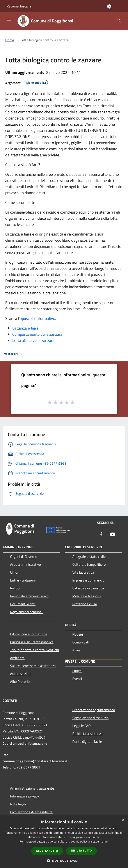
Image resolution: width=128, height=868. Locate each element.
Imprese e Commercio (88, 580)
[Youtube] (113, 535)
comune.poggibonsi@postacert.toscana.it (35, 761)
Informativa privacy (25, 796)
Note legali (18, 804)
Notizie (78, 634)
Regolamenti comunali (27, 612)
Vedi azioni (14, 354)
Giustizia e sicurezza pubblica (32, 642)
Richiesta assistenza (87, 734)
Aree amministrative (25, 564)
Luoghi (77, 671)
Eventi (77, 679)
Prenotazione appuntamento (94, 710)
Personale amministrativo (29, 596)
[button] (64, 861)
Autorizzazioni (21, 674)
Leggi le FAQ (82, 726)
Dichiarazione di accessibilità (31, 812)
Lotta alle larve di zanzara (33, 340)
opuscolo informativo (37, 318)
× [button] (123, 820)
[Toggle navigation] (9, 21)
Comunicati (81, 642)
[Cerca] (119, 21)
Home (10, 40)
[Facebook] (101, 535)
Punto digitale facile (87, 741)
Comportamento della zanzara (37, 334)
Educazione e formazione (29, 634)
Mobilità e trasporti (87, 596)
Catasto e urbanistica (88, 588)
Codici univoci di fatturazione (25, 743)
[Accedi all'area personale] (109, 6)
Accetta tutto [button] (47, 851)
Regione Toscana (19, 6)
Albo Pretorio (20, 681)
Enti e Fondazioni (23, 580)
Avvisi (77, 650)
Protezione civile (85, 604)
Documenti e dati (23, 604)
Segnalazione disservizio (90, 718)
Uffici (14, 572)
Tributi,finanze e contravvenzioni (35, 650)
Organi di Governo (24, 556)
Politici (15, 588)
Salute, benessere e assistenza (33, 666)
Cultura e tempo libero (89, 564)
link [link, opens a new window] (106, 842)
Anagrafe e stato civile (89, 556)
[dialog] (64, 842)
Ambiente (17, 658)
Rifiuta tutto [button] (82, 851)
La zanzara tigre (25, 328)
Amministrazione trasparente (32, 788)
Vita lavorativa (83, 572)
